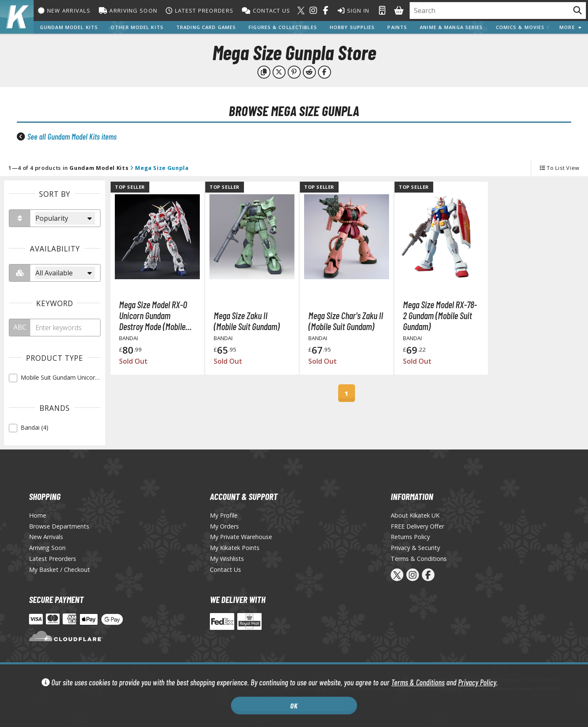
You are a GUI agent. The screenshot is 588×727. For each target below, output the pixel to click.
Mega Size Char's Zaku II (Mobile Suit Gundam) (346, 321)
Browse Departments (59, 526)
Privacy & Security (415, 548)
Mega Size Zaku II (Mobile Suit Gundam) (247, 321)
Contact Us (266, 11)
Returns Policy (410, 537)
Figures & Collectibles (283, 27)
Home (38, 515)
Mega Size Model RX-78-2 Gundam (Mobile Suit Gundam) (440, 315)
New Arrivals (64, 11)
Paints (397, 27)
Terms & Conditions (418, 682)
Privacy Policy (477, 682)
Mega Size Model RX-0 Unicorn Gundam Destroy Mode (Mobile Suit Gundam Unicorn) (153, 315)
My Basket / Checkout (60, 570)
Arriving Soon (128, 11)
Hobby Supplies (352, 27)
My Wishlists (227, 559)
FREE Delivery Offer (417, 526)
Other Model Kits (137, 27)
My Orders (224, 526)
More (571, 27)
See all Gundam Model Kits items (72, 136)
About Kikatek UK (415, 515)
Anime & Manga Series (451, 27)
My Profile (224, 515)
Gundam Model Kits (69, 27)
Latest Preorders (200, 11)
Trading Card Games (206, 27)
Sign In (354, 11)
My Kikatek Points (235, 548)
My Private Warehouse (241, 537)
